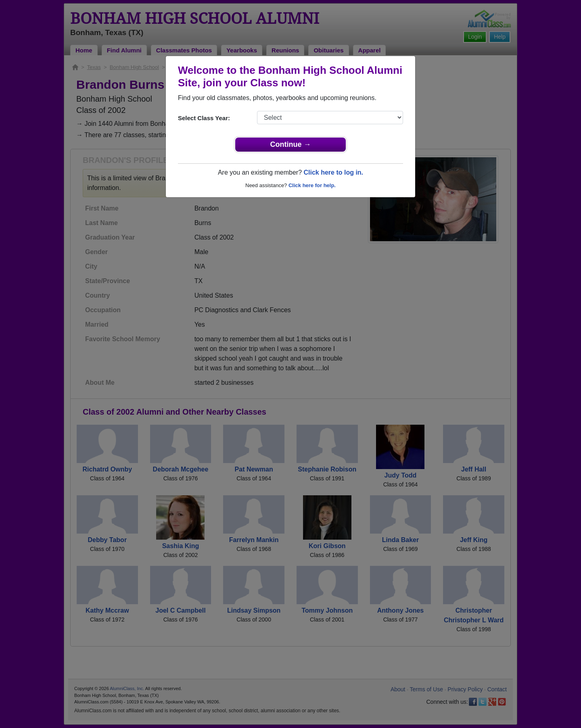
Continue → (291, 144)
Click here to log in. (333, 172)
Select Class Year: (204, 118)
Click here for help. (312, 185)
